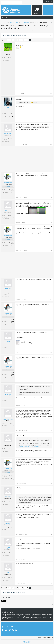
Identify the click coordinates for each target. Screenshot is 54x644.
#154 (51, 483)
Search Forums (6, 18)
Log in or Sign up (48, 1)
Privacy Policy (27, 643)
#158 (51, 584)
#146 (51, 251)
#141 (51, 94)
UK (13, 194)
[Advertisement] (38, 55)
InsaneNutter (8, 183)
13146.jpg (23, 341)
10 (13, 347)
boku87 (8, 573)
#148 (51, 328)
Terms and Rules (27, 641)
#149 (51, 353)
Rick (8, 107)
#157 (51, 559)
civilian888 (8, 211)
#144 (51, 198)
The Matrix (11, 116)
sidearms (8, 444)
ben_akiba (8, 548)
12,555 (12, 191)
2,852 (12, 113)
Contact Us (40, 638)
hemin (8, 53)
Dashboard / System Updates (14, 30)
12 (13, 425)
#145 (51, 222)
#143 (51, 145)
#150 (51, 381)
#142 (51, 120)
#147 (51, 300)
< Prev (9, 40)
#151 (51, 406)
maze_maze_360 (8, 419)
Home (48, 638)
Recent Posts (14, 18)
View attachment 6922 (36, 447)
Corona (27, 30)
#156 (51, 534)
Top (52, 638)
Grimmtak (8, 394)
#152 (51, 430)
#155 (51, 510)
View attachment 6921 (25, 447)
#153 (51, 455)
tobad (8, 341)
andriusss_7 (8, 523)
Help (45, 638)
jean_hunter (8, 133)
